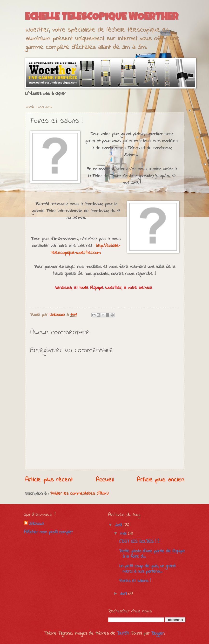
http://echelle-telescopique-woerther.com (86, 249)
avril (124, 594)
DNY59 (123, 634)
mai (124, 534)
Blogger (158, 634)
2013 (119, 525)
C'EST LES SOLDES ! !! (139, 542)
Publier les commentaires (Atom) (79, 494)
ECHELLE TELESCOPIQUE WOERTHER (102, 18)
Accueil (105, 480)
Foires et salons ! (135, 581)
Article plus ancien (160, 480)
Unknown (36, 524)
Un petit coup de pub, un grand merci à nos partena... (147, 569)
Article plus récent (49, 480)
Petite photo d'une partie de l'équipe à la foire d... (152, 554)
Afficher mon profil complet (48, 532)
